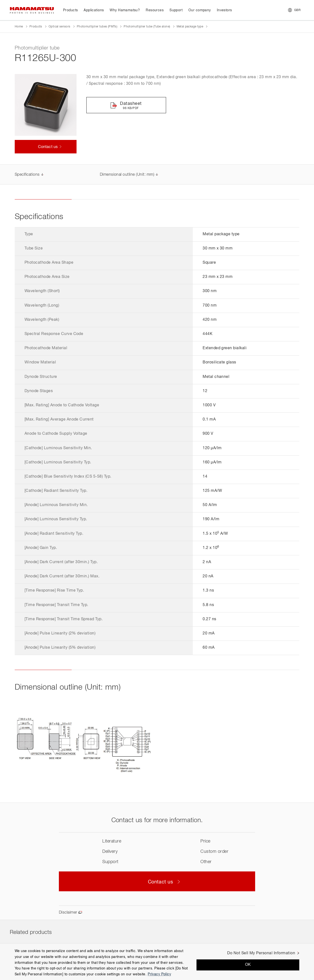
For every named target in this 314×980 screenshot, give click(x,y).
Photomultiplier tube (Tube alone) (147, 27)
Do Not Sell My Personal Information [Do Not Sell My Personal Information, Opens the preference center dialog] (261, 953)
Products (36, 27)
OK (248, 965)
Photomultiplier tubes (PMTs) (97, 27)
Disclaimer (68, 913)
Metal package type (190, 27)
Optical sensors (59, 27)
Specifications (27, 175)
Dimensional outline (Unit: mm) (127, 175)
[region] (157, 962)
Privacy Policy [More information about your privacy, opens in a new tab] (159, 974)
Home (19, 27)
